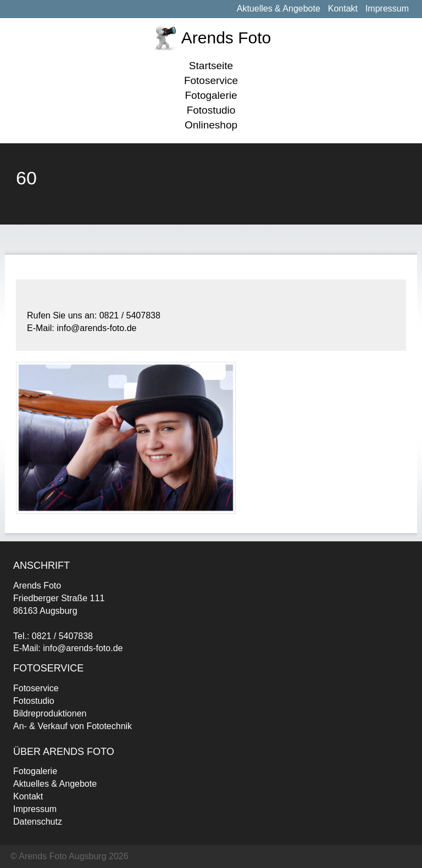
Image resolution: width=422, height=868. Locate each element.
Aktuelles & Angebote (279, 9)
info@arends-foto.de (83, 648)
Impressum (387, 9)
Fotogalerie (211, 95)
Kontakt (343, 9)
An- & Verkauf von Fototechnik (73, 726)
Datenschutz (38, 822)
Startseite (211, 66)
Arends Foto (226, 38)
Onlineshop (211, 125)
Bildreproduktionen (50, 713)
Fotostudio (211, 110)
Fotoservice (211, 80)
